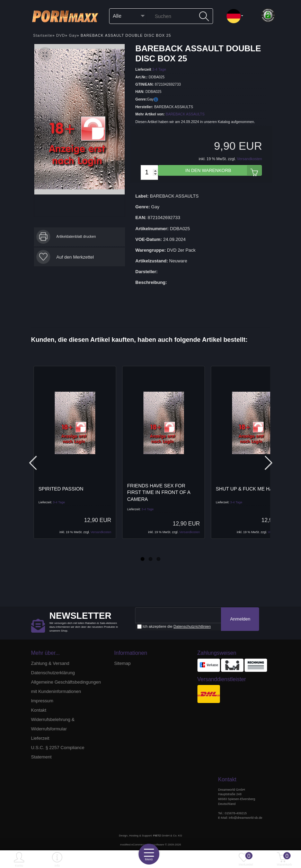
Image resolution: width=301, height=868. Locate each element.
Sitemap (123, 663)
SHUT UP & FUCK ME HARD (248, 489)
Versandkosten (250, 159)
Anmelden (240, 619)
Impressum (42, 701)
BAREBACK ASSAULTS (185, 114)
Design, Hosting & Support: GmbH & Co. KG (150, 836)
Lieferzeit (40, 738)
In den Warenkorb (223, 170)
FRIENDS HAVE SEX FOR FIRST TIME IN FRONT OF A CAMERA (159, 492)
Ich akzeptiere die (174, 627)
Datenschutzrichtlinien (192, 626)
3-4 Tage (159, 70)
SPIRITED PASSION (61, 489)
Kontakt (39, 710)
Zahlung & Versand (50, 663)
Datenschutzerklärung (53, 673)
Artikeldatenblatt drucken (76, 237)
